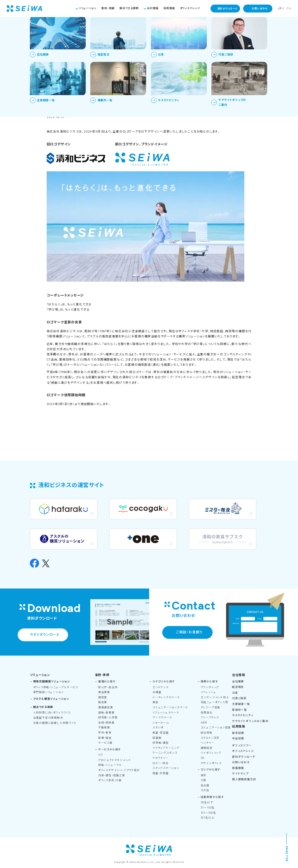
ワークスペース (162, 717)
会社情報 (153, 8)
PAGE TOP (286, 854)
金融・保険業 (106, 723)
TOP (133, 26)
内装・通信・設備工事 (112, 775)
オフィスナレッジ (190, 8)
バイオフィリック (211, 753)
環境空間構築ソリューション (52, 681)
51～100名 (208, 808)
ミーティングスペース (166, 697)
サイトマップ (240, 774)
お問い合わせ (260, 9)
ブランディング (210, 687)
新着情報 (148, 26)
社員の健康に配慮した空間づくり (55, 723)
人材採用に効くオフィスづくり (52, 713)
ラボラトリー (161, 758)
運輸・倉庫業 (106, 713)
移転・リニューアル (110, 765)
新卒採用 (238, 733)
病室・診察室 (161, 773)
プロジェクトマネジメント (114, 760)
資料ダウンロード (227, 9)
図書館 (157, 738)
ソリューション (88, 8)
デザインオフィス (211, 763)
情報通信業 (106, 707)
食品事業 (104, 692)
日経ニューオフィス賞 (214, 702)
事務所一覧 (240, 710)
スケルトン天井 (210, 738)
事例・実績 (108, 8)
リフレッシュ (208, 692)
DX (203, 758)
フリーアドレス (210, 717)
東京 (204, 775)
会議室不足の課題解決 (48, 718)
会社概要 (238, 681)
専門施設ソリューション (48, 692)
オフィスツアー (242, 745)
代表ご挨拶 (239, 698)
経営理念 (238, 687)
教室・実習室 (161, 733)
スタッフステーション (166, 768)
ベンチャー (208, 743)
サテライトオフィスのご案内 (250, 721)
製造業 (103, 702)
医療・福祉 (105, 738)
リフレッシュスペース (166, 713)
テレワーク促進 (210, 707)
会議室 (157, 692)
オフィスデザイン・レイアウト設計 (119, 770)
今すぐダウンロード (45, 635)
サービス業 (105, 743)
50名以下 (207, 802)
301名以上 (208, 818)
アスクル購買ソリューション (51, 699)
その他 (205, 790)
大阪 (204, 780)
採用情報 (169, 8)
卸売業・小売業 (108, 717)
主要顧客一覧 (241, 704)
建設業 (103, 697)
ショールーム (161, 723)
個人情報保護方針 (244, 779)
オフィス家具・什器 (110, 780)
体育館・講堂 (161, 743)
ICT (101, 755)
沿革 (235, 693)
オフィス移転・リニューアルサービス (56, 687)
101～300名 (208, 813)
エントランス (161, 687)
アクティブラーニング (166, 748)
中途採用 (238, 738)
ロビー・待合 (161, 763)
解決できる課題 (129, 8)
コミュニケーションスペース (170, 707)
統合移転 (207, 733)
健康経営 (207, 748)
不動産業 (104, 727)
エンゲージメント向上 (215, 697)
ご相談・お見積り (189, 632)
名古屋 (205, 785)
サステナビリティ (243, 715)
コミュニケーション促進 (216, 727)
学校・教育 (105, 733)
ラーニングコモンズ (165, 753)
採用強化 (207, 713)
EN (289, 8)
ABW (204, 723)
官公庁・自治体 (108, 687)
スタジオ (158, 727)
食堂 (156, 702)
